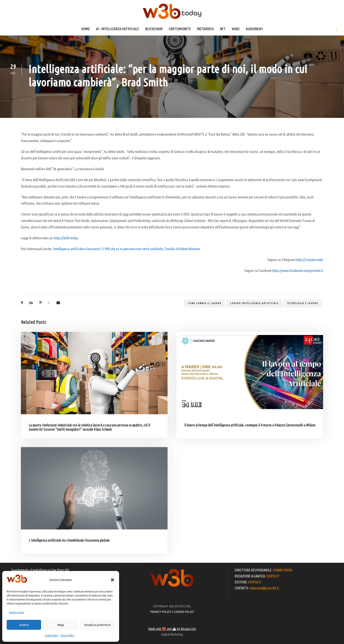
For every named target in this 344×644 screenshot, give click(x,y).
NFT (223, 29)
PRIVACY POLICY (161, 612)
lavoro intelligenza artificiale (254, 303)
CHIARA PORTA (283, 570)
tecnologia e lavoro (303, 303)
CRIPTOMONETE (180, 29)
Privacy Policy (68, 635)
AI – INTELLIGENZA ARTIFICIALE (117, 29)
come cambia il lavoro (205, 303)
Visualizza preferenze (97, 625)
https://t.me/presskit (309, 260)
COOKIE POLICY (184, 612)
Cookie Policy (52, 635)
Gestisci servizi (16, 612)
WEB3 (236, 29)
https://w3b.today (66, 238)
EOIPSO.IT (273, 576)
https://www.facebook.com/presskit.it (298, 270)
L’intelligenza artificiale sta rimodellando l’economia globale (69, 540)
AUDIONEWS (254, 29)
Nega (61, 625)
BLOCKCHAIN (154, 29)
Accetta (24, 625)
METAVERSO (205, 29)
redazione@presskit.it (264, 588)
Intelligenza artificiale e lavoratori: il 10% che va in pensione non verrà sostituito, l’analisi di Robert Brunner (127, 249)
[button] (112, 580)
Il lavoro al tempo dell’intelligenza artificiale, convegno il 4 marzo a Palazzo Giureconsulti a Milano (250, 425)
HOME (86, 29)
